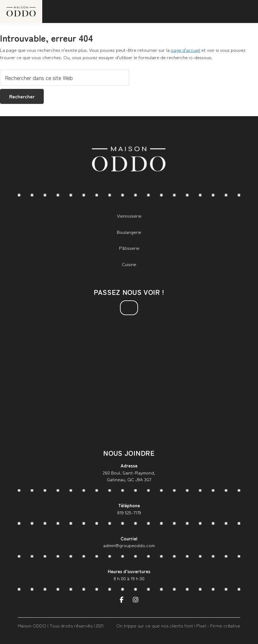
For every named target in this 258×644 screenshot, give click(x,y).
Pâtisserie (129, 248)
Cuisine (129, 264)
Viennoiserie (129, 216)
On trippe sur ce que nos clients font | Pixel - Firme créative (178, 625)
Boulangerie (129, 232)
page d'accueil (185, 50)
